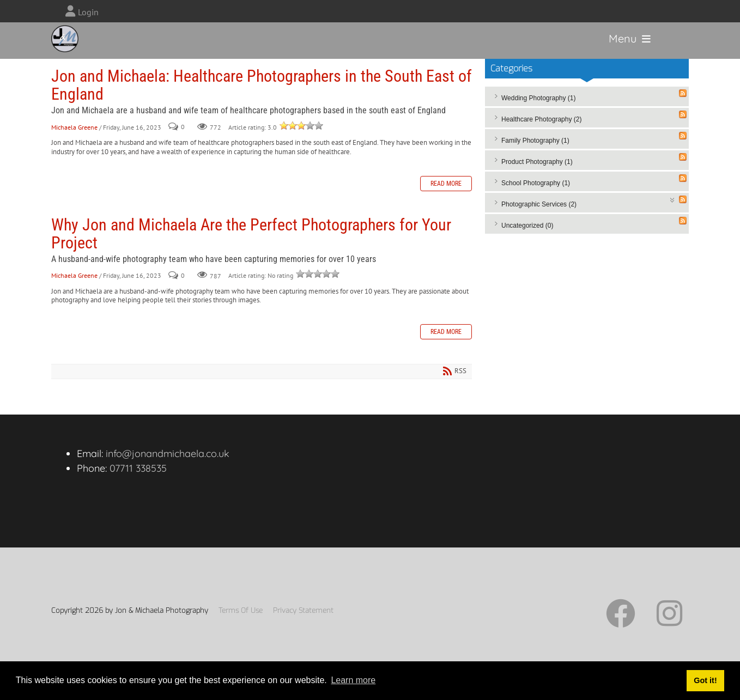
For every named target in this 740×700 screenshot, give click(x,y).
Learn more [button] (353, 680)
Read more (446, 203)
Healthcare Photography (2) (541, 138)
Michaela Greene (74, 146)
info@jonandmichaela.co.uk (168, 473)
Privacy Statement (303, 629)
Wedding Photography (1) (539, 117)
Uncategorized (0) (527, 245)
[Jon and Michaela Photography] (70, 45)
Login (88, 12)
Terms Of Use (241, 629)
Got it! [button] (705, 680)
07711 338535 (138, 487)
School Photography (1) (536, 202)
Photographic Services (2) (539, 223)
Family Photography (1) (535, 160)
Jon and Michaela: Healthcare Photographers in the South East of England (262, 104)
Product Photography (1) (537, 181)
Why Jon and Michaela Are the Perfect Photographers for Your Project (251, 253)
